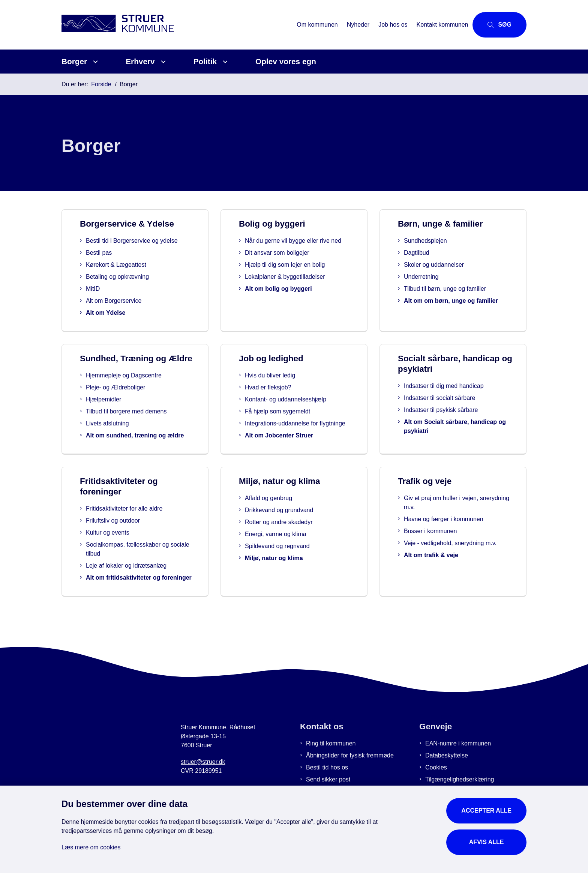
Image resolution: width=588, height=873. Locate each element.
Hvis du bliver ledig (284, 375)
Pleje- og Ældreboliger (129, 398)
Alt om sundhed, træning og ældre (140, 450)
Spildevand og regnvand (292, 566)
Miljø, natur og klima (289, 578)
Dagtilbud (432, 253)
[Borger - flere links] (94, 62)
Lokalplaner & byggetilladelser (300, 286)
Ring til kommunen (331, 772)
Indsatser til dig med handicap (454, 386)
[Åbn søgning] (499, 25)
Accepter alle (486, 811)
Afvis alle (487, 842)
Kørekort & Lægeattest (131, 265)
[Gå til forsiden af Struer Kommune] (177, 25)
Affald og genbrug (283, 518)
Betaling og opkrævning (132, 277)
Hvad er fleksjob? (282, 387)
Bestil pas (114, 253)
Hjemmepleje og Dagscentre (138, 386)
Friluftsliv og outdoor (125, 540)
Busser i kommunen (443, 551)
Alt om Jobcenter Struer (293, 444)
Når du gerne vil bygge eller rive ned (302, 245)
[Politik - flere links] (224, 62)
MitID (108, 289)
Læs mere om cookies (91, 847)
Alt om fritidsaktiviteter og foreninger (135, 602)
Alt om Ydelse (121, 313)
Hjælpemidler (117, 410)
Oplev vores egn (286, 61)
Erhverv (140, 61)
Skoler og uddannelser (449, 265)
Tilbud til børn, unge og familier (460, 289)
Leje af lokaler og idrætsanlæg (139, 585)
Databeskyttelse (447, 784)
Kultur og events (120, 552)
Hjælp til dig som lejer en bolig (300, 274)
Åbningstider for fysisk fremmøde (350, 784)
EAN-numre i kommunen (458, 772)
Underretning (436, 277)
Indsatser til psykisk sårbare (451, 410)
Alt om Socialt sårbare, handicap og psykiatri (461, 426)
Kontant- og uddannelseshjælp (300, 399)
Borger (74, 61)
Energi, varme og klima (291, 554)
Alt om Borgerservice (129, 301)
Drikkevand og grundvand (294, 530)
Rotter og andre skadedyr (294, 542)
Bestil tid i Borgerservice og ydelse (147, 241)
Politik (205, 61)
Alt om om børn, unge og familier (466, 301)
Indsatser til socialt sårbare (450, 398)
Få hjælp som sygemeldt (292, 411)
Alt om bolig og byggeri (293, 298)
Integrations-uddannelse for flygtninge (296, 428)
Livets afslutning (121, 434)
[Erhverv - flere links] (162, 62)
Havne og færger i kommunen (456, 539)
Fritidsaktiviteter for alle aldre (137, 528)
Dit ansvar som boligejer (292, 262)
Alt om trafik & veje (443, 575)
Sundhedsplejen (440, 241)
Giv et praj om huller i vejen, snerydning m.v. (453, 522)
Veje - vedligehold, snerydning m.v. (463, 563)
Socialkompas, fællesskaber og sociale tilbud (140, 569)
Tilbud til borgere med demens (140, 422)
